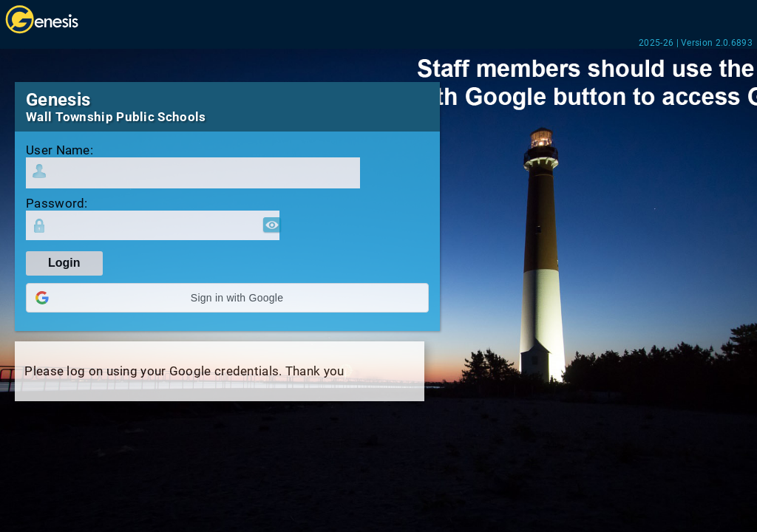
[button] (227, 298)
